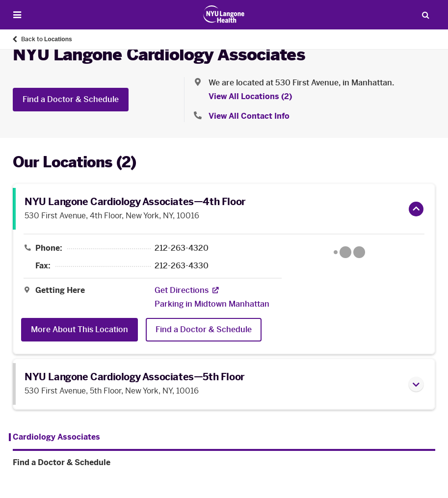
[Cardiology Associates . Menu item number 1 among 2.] (54, 437)
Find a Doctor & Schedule (71, 99)
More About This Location (79, 329)
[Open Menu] (17, 15)
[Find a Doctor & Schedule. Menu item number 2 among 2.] (224, 463)
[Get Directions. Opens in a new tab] (182, 290)
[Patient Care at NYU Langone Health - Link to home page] (224, 14)
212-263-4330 (182, 266)
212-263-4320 (182, 248)
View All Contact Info (249, 116)
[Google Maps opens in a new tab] (349, 252)
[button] (416, 209)
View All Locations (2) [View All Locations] (250, 96)
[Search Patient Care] (425, 15)
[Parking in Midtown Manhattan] (212, 304)
